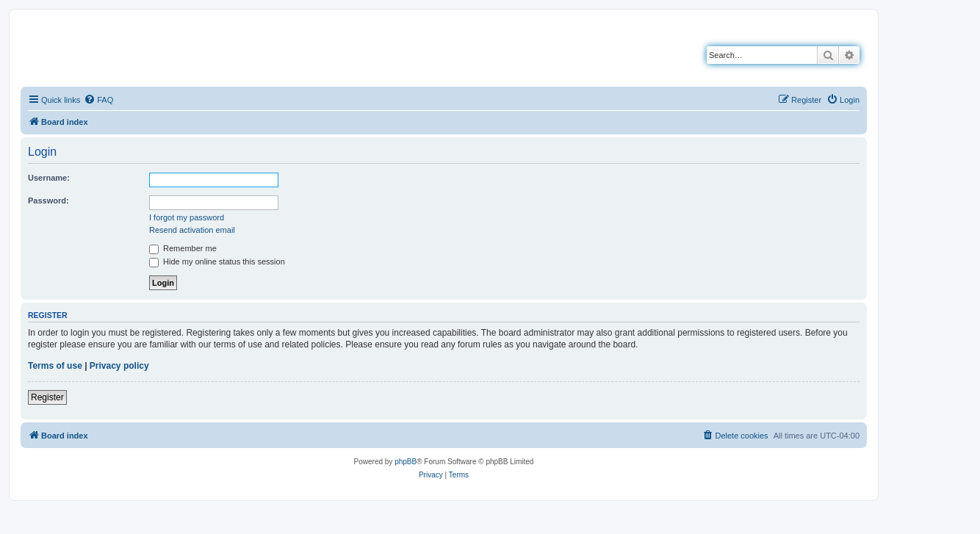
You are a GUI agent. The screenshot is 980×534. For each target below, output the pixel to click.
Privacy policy (119, 366)
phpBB (406, 462)
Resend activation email (192, 230)
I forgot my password (187, 217)
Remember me (183, 248)
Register (47, 397)
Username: (49, 178)
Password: (48, 201)
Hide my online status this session (217, 261)
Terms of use (55, 366)
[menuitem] (98, 100)
